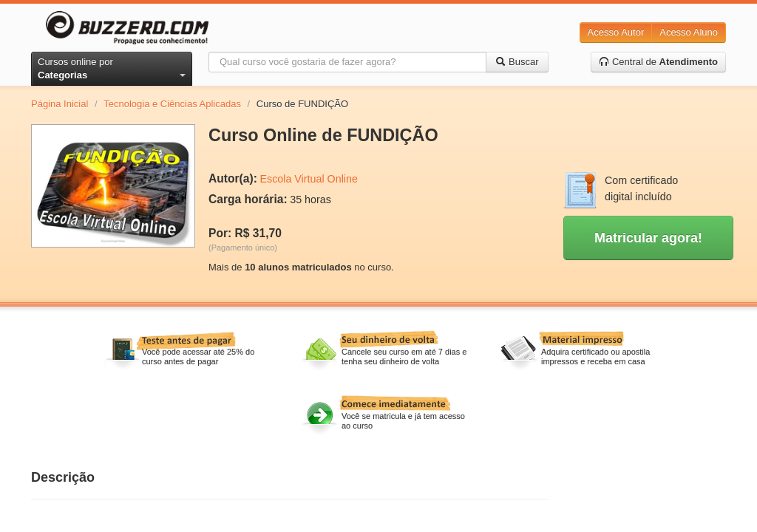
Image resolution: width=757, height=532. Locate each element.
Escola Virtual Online (308, 179)
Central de (658, 62)
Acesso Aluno (689, 32)
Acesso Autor (616, 32)
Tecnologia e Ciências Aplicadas (172, 104)
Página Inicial (60, 104)
